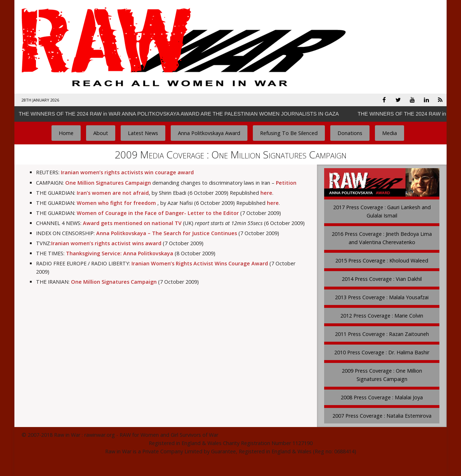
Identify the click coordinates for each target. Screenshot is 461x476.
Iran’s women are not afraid (113, 193)
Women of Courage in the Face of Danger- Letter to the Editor (158, 213)
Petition (286, 183)
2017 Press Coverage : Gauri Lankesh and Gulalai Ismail (382, 211)
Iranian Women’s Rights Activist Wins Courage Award (200, 263)
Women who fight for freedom (116, 203)
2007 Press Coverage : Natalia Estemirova (382, 416)
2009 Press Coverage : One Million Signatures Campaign (382, 375)
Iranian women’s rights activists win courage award (127, 172)
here (266, 193)
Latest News (143, 133)
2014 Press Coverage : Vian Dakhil (382, 279)
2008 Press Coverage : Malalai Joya (382, 397)
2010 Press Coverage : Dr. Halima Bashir (382, 352)
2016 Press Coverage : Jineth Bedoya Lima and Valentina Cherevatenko (382, 238)
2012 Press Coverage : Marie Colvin (382, 316)
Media (390, 133)
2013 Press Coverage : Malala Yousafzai (382, 297)
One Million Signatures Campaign (108, 183)
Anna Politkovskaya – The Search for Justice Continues (167, 233)
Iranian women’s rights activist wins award (106, 243)
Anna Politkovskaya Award (209, 133)
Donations (350, 133)
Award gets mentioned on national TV (132, 223)
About (101, 133)
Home (66, 133)
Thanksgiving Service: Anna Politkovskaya (120, 253)
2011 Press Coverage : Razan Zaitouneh (382, 334)
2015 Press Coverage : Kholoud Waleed (382, 261)
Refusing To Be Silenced (289, 133)
